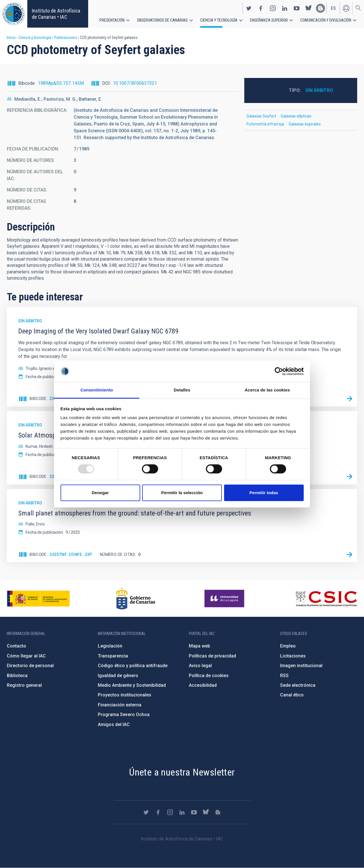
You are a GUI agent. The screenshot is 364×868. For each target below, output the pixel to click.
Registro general (24, 685)
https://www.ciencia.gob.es (38, 599)
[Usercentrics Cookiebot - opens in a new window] (279, 371)
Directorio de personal (30, 666)
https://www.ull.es (225, 599)
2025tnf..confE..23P (71, 554)
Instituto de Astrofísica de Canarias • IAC (56, 14)
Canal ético (292, 695)
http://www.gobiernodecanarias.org (136, 599)
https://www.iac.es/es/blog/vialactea (320, 8)
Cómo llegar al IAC (26, 656)
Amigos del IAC (114, 724)
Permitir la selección (182, 493)
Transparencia (113, 656)
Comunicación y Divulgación (326, 20)
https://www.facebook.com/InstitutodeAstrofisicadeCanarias (261, 8)
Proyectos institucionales (125, 695)
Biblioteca (17, 676)
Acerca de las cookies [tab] (267, 390)
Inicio (11, 38)
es (333, 8)
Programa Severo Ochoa (124, 715)
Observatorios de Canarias (162, 20)
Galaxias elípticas (296, 116)
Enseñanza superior (269, 20)
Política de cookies (209, 676)
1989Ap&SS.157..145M (61, 83)
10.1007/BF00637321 (135, 83)
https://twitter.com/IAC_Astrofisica (249, 8)
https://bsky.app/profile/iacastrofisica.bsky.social (309, 8)
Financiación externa (120, 705)
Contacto (16, 646)
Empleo (288, 646)
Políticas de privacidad (212, 656)
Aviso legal (200, 666)
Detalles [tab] (182, 390)
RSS (284, 676)
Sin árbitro (319, 90)
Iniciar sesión (346, 8)
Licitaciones (293, 656)
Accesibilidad (203, 685)
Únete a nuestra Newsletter (182, 772)
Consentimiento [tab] (97, 390)
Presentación (112, 20)
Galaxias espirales (305, 124)
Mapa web (199, 646)
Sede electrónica (298, 685)
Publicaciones (66, 38)
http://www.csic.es (326, 599)
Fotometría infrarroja (265, 124)
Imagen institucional (301, 666)
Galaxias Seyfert (261, 116)
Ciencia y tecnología (219, 20)
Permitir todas (264, 493)
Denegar (100, 493)
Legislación (110, 646)
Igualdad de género (118, 676)
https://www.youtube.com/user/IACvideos (297, 8)
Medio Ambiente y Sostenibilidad (132, 685)
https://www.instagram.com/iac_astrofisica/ (273, 8)
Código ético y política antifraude (133, 666)
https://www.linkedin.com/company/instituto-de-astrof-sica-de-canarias (285, 8)
